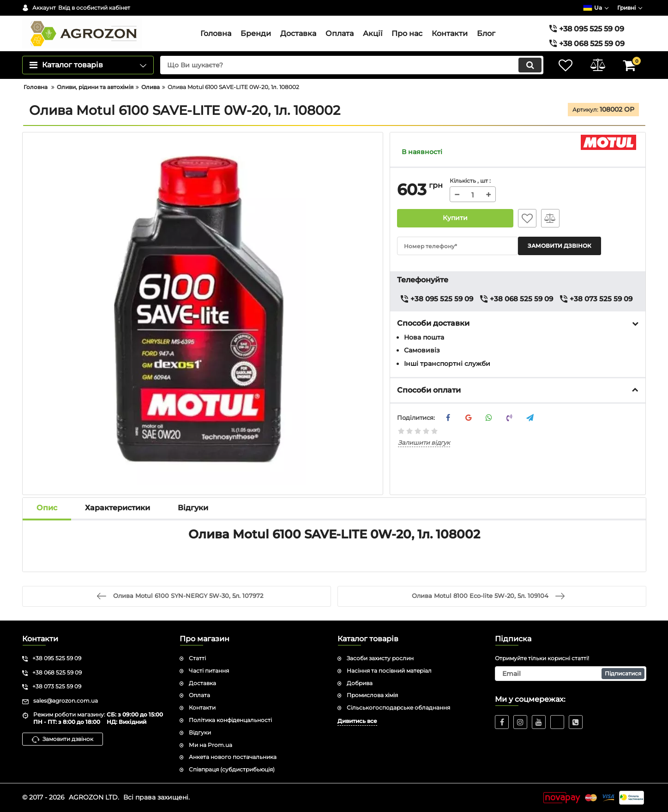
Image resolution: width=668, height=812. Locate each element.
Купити (455, 218)
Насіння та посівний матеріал (389, 671)
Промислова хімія (372, 695)
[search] (352, 65)
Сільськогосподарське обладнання (398, 708)
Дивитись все (357, 721)
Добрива (360, 683)
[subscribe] (571, 674)
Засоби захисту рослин (380, 658)
